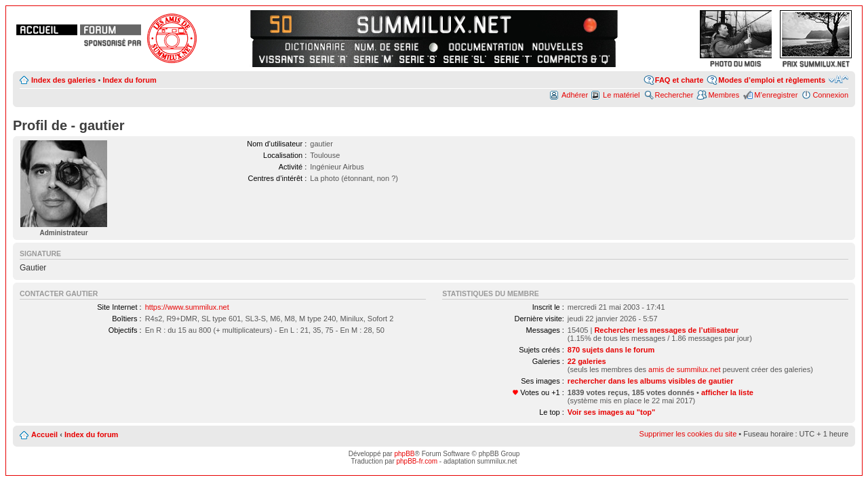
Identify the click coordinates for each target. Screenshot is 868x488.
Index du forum (129, 80)
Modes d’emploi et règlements (772, 80)
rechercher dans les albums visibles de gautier (651, 381)
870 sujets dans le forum (611, 350)
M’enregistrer (776, 95)
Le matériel (621, 95)
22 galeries (587, 361)
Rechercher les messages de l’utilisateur (666, 330)
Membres (724, 95)
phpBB (404, 454)
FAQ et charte (679, 80)
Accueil (44, 434)
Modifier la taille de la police (839, 79)
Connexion (830, 95)
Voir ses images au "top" (611, 412)
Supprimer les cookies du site (688, 434)
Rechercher (674, 95)
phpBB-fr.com (417, 461)
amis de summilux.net (684, 369)
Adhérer (575, 95)
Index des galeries (63, 80)
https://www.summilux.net (187, 307)
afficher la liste (727, 392)
